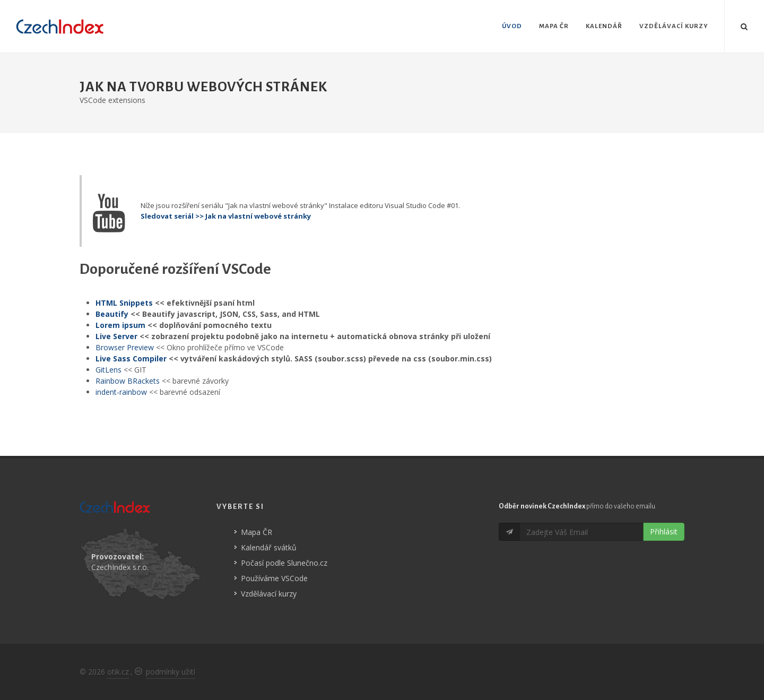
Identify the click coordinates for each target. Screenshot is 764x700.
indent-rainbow (121, 392)
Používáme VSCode (274, 578)
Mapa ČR (257, 532)
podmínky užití (171, 672)
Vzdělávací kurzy (269, 594)
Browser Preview (125, 347)
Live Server (116, 336)
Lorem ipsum (120, 325)
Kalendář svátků (269, 547)
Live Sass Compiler (131, 358)
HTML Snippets (124, 303)
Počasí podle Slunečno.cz (284, 563)
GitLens (108, 370)
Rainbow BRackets (128, 381)
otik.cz (118, 672)
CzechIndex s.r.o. (120, 567)
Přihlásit (664, 532)
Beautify (112, 314)
